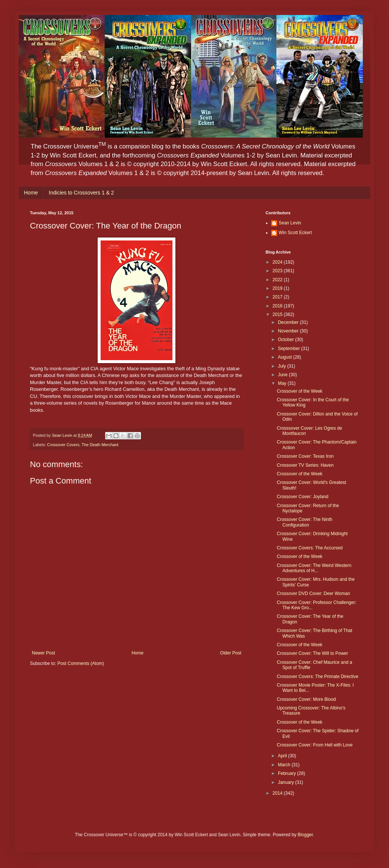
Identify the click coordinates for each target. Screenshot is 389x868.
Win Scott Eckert (295, 233)
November (289, 331)
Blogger (305, 835)
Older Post (231, 653)
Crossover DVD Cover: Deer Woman (313, 594)
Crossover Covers (63, 445)
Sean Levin (290, 223)
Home (31, 193)
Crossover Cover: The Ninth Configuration (305, 522)
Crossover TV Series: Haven (305, 465)
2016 (278, 306)
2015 (278, 315)
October (287, 340)
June (283, 375)
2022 (278, 280)
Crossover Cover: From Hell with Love (315, 745)
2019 (278, 288)
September (290, 349)
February (287, 773)
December (289, 322)
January (287, 782)
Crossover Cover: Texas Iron (305, 456)
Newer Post (43, 653)
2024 (278, 262)
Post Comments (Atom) (81, 663)
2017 (278, 297)
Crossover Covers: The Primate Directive (318, 677)
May (283, 383)
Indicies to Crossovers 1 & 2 (81, 193)
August (286, 357)
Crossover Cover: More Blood (306, 699)
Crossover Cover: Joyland (303, 497)
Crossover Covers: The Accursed (310, 548)
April (283, 756)
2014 (278, 793)
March (285, 765)
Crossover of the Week (300, 391)
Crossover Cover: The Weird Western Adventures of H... (314, 568)
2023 (278, 271)
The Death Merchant (100, 445)
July (283, 366)
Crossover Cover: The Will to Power (313, 653)
